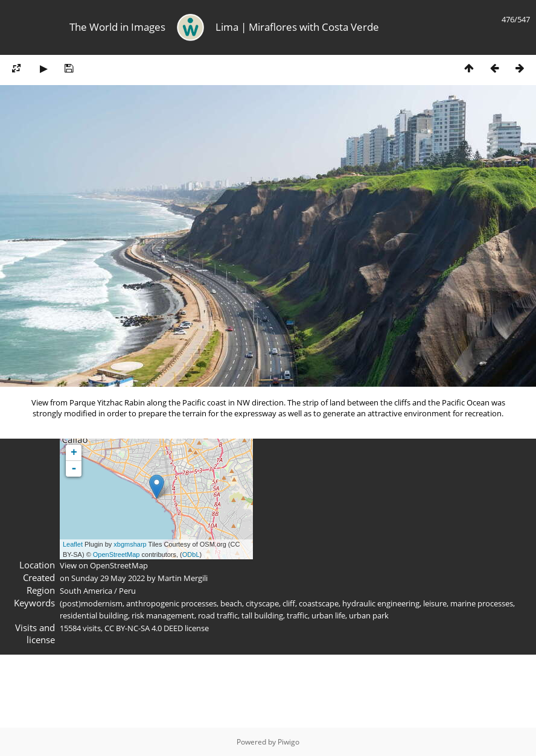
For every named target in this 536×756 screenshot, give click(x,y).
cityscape (262, 603)
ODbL (191, 554)
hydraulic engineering (381, 603)
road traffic (218, 615)
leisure (435, 603)
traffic (297, 615)
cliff (289, 603)
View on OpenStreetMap (104, 565)
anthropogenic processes (171, 603)
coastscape (319, 603)
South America (86, 591)
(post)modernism (91, 603)
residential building (94, 615)
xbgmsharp (130, 544)
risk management (163, 615)
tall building (262, 615)
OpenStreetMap (116, 554)
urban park (369, 615)
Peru (127, 591)
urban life (328, 615)
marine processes (482, 603)
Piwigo (289, 742)
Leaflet (73, 544)
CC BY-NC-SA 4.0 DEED (144, 628)
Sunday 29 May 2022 (108, 578)
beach (231, 603)
